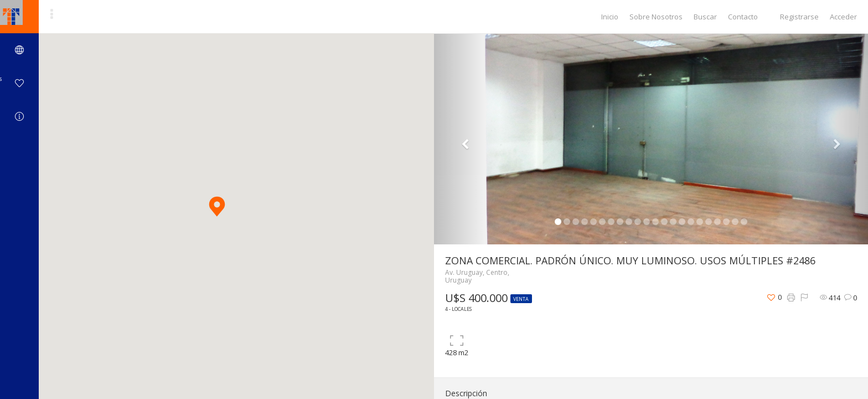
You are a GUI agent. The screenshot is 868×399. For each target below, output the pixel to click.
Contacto (743, 17)
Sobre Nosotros (656, 17)
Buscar (705, 17)
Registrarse (799, 17)
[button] (217, 206)
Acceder (843, 17)
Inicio (610, 17)
